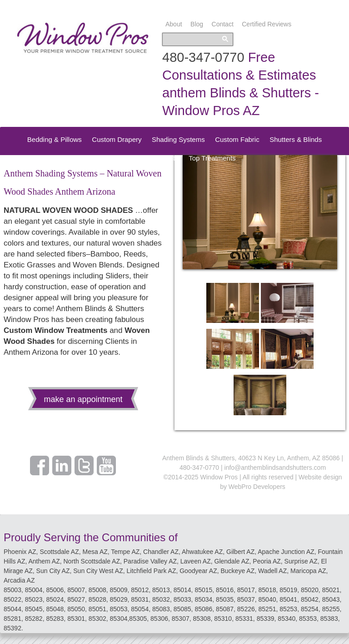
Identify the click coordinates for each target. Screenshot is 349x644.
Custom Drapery (117, 139)
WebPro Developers (257, 487)
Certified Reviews (267, 24)
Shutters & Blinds (296, 139)
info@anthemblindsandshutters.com (275, 468)
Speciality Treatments (146, 158)
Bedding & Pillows (55, 139)
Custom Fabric (237, 139)
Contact (223, 24)
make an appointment (83, 399)
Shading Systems (178, 139)
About (174, 24)
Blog (197, 24)
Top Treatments (212, 158)
